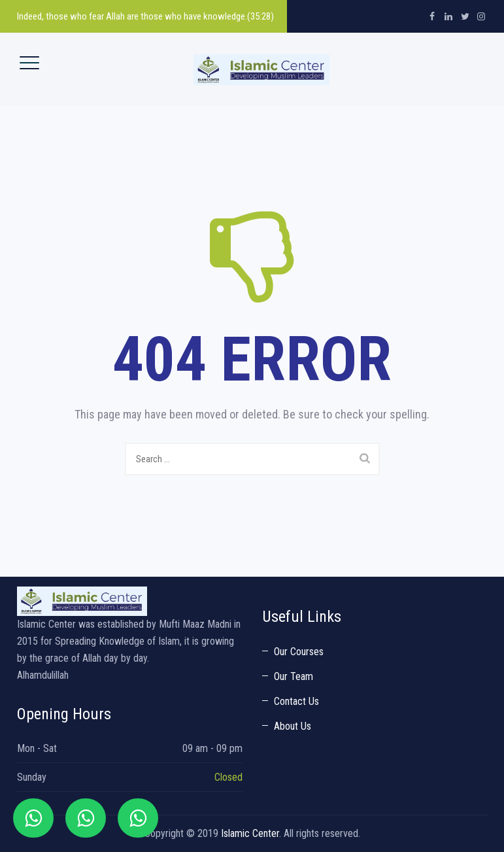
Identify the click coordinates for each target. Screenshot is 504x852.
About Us (293, 726)
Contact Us (296, 701)
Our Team (294, 676)
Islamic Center (250, 833)
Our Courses (299, 652)
